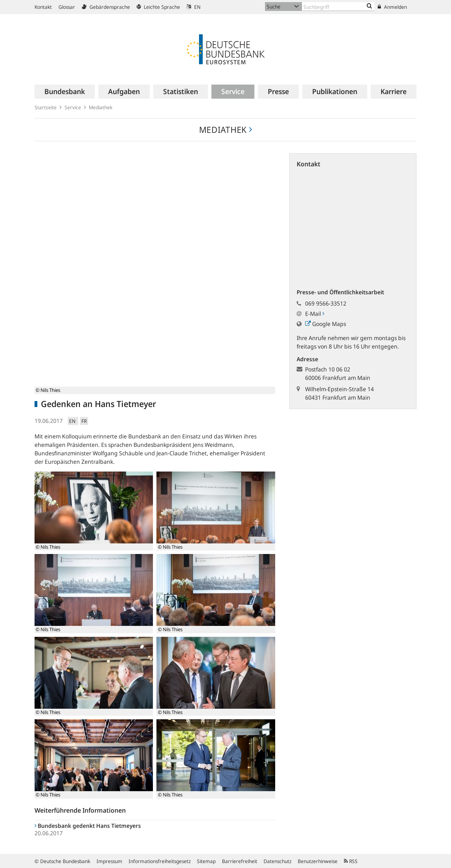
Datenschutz (277, 861)
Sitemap (206, 861)
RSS (351, 861)
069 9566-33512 (326, 303)
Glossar (67, 7)
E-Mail (315, 314)
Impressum (109, 861)
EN (194, 7)
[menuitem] (65, 92)
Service (73, 107)
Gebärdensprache (106, 7)
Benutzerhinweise (318, 861)
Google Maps (326, 324)
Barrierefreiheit (240, 861)
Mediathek (101, 107)
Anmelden (392, 7)
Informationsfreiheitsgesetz (160, 861)
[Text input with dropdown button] (338, 7)
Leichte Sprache (158, 7)
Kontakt (43, 7)
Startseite (46, 107)
